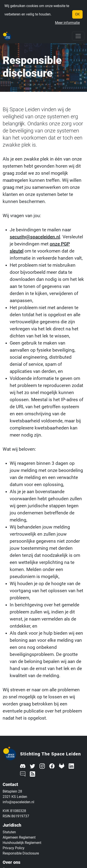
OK (77, 14)
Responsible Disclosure (21, 853)
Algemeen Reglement (19, 837)
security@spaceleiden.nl (35, 237)
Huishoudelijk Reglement (22, 843)
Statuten (9, 832)
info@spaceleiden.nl (18, 802)
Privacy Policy (14, 848)
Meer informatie (67, 23)
